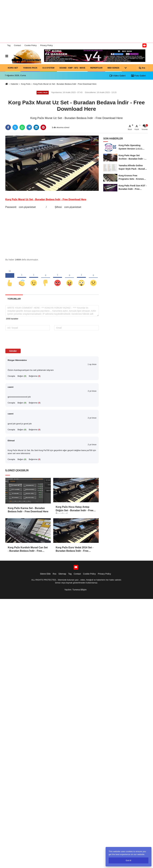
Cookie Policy (31, 45)
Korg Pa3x (26, 84)
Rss (55, 574)
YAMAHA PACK (30, 68)
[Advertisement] (76, 21)
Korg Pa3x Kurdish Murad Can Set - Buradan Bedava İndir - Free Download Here (28, 549)
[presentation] (25, 339)
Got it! (129, 860)
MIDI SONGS (113, 68)
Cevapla (11, 376)
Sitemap (62, 574)
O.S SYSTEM (48, 68)
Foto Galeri (138, 76)
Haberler (14, 84)
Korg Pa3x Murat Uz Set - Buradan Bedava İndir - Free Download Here (65, 84)
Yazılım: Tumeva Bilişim (76, 590)
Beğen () (22, 376)
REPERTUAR (96, 68)
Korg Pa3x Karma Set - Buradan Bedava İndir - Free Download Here (28, 510)
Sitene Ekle (45, 574)
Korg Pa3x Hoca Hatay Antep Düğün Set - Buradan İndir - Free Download (75, 509)
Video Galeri (118, 76)
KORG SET (13, 68)
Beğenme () (35, 376)
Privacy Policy (47, 45)
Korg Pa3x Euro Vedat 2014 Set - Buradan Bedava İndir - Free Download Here (75, 549)
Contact (17, 45)
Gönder (13, 351)
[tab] (14, 299)
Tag (9, 45)
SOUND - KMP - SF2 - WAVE (72, 68)
